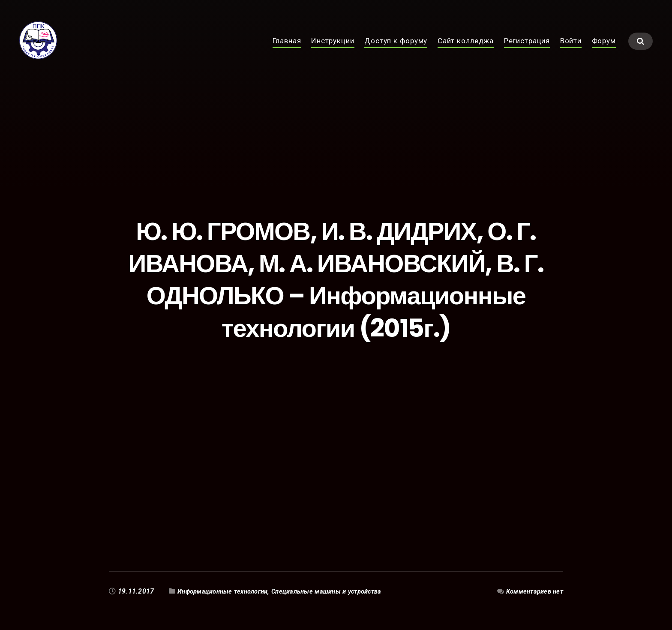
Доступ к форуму (396, 51)
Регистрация (527, 51)
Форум (604, 51)
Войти (571, 51)
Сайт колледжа (466, 51)
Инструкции (333, 51)
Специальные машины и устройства (340, 591)
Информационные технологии (227, 591)
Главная (287, 51)
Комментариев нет (532, 591)
